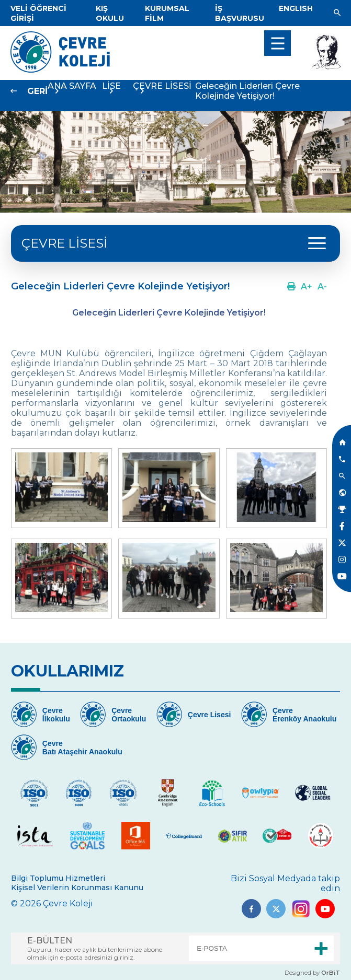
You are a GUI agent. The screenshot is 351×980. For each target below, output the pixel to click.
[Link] (110, 13)
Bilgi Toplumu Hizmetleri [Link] (58, 878)
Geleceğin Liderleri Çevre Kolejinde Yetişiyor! (247, 91)
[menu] (278, 43)
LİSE (111, 86)
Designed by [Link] (312, 973)
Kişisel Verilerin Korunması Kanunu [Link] (77, 888)
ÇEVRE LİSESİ (64, 243)
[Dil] (296, 8)
